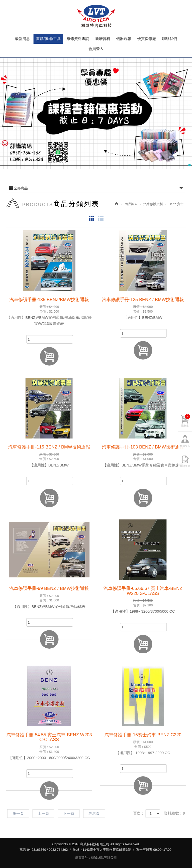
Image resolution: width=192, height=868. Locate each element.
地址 (76, 850)
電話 (22, 850)
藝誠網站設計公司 (104, 858)
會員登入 (185, 446)
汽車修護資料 (153, 204)
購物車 (186, 421)
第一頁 (18, 813)
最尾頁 (94, 813)
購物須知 (185, 466)
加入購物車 (49, 356)
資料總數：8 (174, 813)
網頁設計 (82, 858)
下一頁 (69, 813)
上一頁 (43, 813)
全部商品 (96, 188)
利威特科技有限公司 (96, 16)
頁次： (139, 813)
